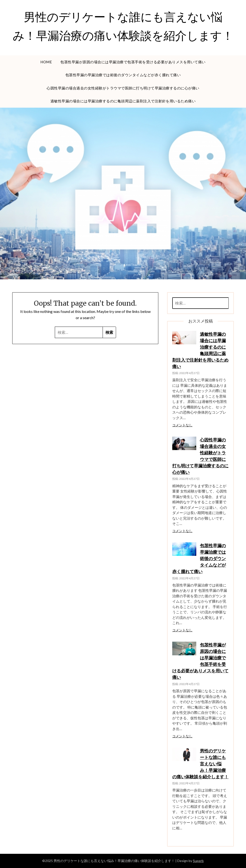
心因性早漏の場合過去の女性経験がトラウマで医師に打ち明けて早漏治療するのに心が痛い (123, 88)
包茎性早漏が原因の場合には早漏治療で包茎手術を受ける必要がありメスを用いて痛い (133, 62)
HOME (46, 62)
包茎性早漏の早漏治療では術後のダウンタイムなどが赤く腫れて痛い (123, 75)
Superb (198, 861)
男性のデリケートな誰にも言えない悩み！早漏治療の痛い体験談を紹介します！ (200, 764)
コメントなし (182, 425)
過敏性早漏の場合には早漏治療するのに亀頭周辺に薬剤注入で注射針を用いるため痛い (123, 101)
